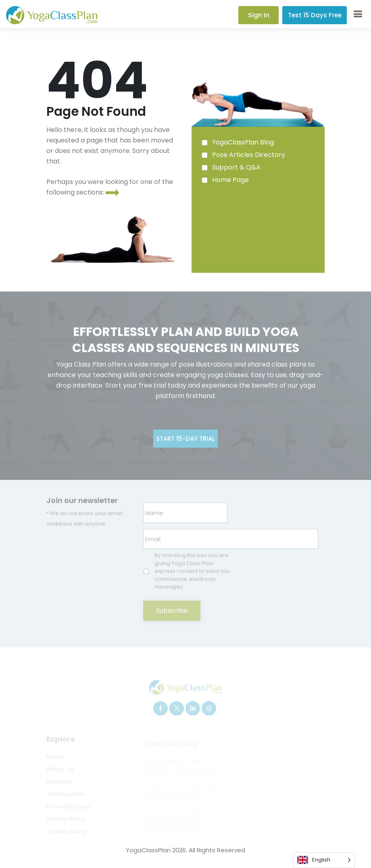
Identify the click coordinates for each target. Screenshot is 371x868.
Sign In (259, 15)
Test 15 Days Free (315, 15)
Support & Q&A (236, 167)
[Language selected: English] (324, 860)
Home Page (230, 180)
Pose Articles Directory (249, 155)
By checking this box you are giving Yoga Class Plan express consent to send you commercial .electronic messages (192, 586)
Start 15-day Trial (185, 453)
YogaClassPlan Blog (243, 142)
